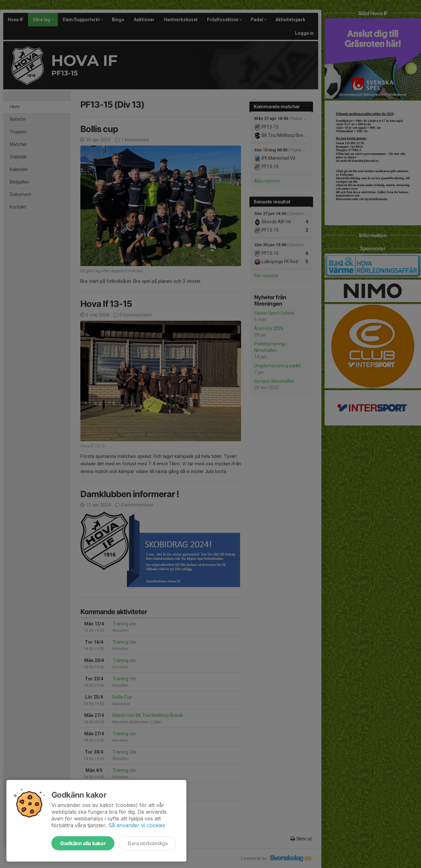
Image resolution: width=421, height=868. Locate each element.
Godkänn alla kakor (83, 843)
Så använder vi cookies (137, 825)
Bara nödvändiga (148, 843)
